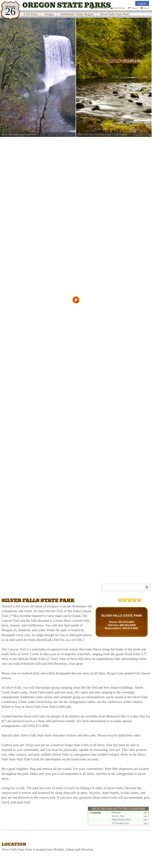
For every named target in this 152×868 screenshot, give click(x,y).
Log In (142, 3)
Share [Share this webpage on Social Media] (133, 8)
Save (145, 8)
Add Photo (118, 8)
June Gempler (121, 134)
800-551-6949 (128, 625)
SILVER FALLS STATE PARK (121, 616)
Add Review (99, 8)
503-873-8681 (126, 622)
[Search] (124, 587)
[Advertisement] (35, 588)
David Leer (31, 134)
